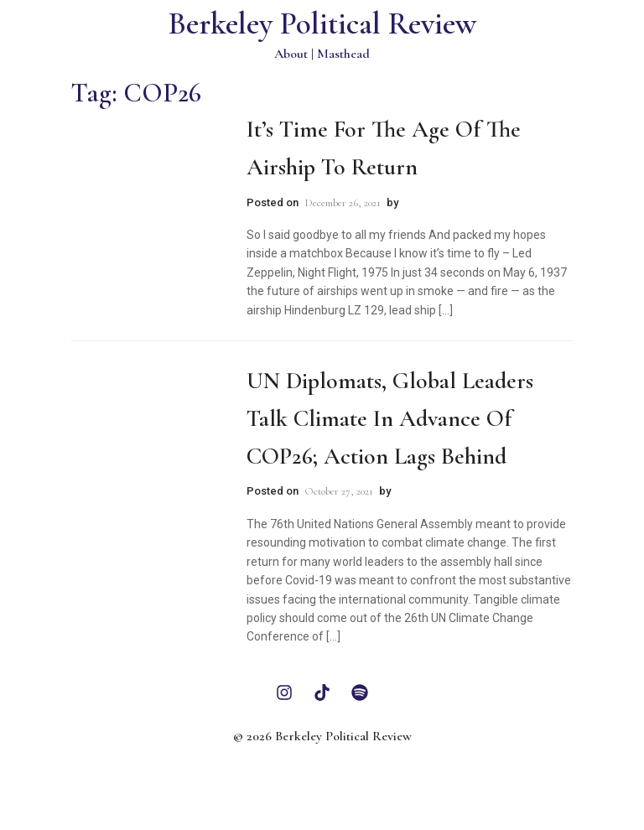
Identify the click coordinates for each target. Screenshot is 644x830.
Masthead (343, 54)
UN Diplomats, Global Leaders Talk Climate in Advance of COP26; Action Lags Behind (390, 418)
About (291, 54)
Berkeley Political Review (322, 24)
